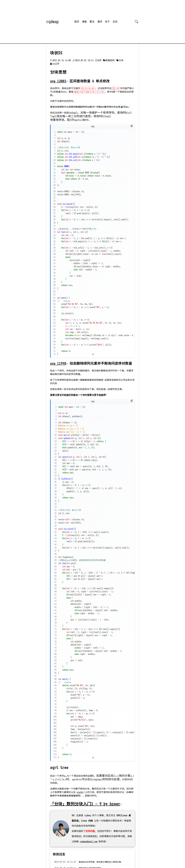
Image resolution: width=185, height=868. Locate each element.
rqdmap (52, 22)
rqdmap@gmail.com (89, 842)
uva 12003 (58, 81)
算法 (92, 22)
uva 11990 (58, 363)
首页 (77, 22)
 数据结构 (109, 60)
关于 (107, 22)
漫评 (100, 22)
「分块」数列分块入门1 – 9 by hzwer (85, 804)
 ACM (98, 60)
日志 (115, 22)
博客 (84, 22)
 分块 (120, 60)
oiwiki (80, 792)
